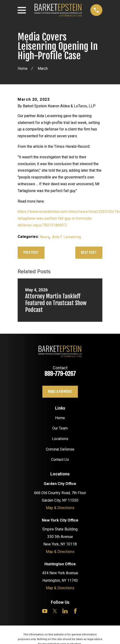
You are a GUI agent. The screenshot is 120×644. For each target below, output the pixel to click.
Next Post (89, 252)
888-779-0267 (60, 374)
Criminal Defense (60, 449)
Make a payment (60, 392)
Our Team (60, 428)
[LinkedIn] (65, 611)
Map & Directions (60, 508)
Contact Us (60, 460)
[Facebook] (75, 611)
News (45, 237)
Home (60, 418)
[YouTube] (45, 611)
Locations (60, 439)
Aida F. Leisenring (66, 237)
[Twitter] (55, 611)
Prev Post (31, 252)
